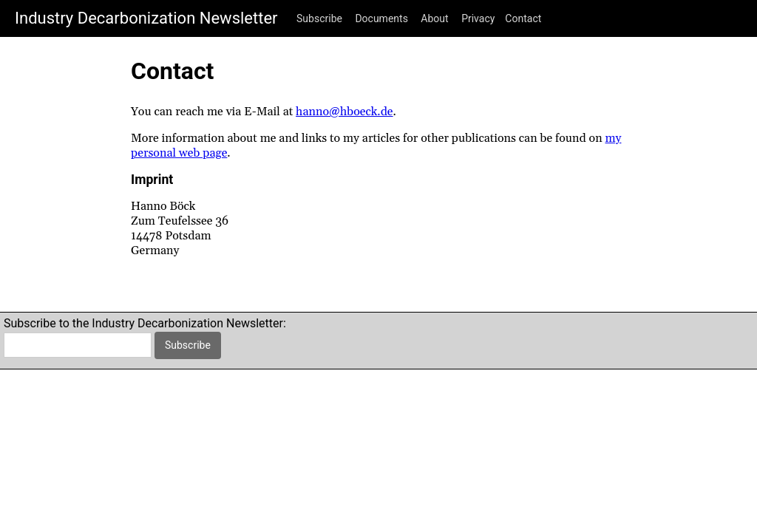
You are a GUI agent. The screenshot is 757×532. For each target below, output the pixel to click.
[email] (78, 345)
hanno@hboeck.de (344, 112)
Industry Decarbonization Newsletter (146, 18)
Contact (523, 18)
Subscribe (319, 18)
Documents (381, 18)
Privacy (478, 18)
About (434, 18)
